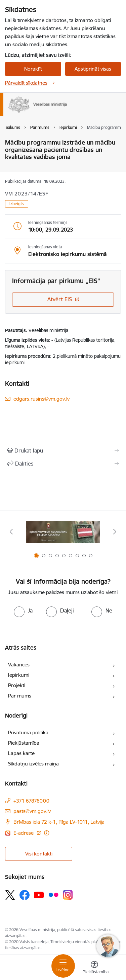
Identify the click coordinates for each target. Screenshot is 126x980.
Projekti (17, 685)
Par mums (20, 696)
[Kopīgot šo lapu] (63, 464)
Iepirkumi (19, 675)
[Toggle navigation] (63, 966)
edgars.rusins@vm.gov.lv (41, 399)
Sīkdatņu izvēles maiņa (33, 764)
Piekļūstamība (24, 743)
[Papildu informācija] (47, 833)
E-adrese (24, 833)
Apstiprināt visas (93, 69)
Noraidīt (33, 69)
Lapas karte (21, 753)
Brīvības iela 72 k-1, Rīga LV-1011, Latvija (59, 822)
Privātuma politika (28, 732)
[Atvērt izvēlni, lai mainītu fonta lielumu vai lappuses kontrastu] (94, 968)
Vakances (19, 665)
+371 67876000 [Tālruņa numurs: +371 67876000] (31, 801)
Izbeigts (17, 204)
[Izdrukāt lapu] (63, 451)
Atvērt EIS (60, 299)
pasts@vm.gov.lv (32, 811)
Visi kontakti (39, 854)
